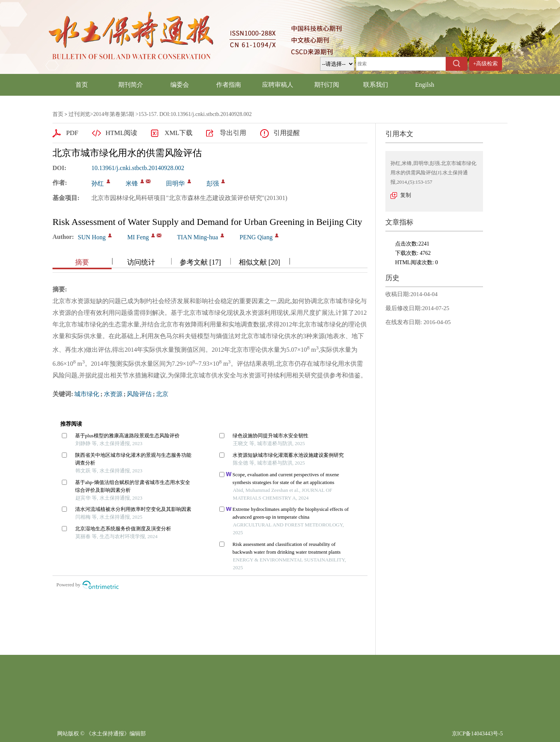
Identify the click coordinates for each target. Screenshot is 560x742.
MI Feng (138, 237)
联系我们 (376, 85)
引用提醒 (287, 133)
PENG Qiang (256, 237)
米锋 (132, 183)
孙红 (98, 183)
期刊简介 (131, 85)
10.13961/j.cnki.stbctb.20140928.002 (138, 168)
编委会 (180, 85)
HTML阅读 (121, 133)
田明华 (175, 183)
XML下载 (178, 133)
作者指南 (229, 85)
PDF (72, 133)
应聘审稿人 (278, 85)
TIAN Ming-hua (197, 237)
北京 (162, 394)
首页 (82, 85)
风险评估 (139, 394)
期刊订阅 (327, 85)
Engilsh (425, 85)
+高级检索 (486, 64)
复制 (406, 195)
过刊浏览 (79, 114)
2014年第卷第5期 (114, 114)
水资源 (113, 394)
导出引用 (233, 133)
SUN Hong (92, 237)
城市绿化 (87, 394)
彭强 (213, 183)
